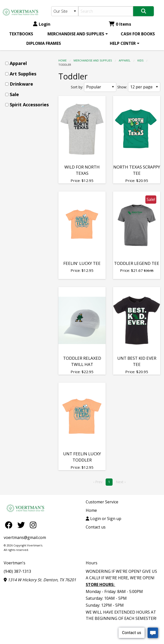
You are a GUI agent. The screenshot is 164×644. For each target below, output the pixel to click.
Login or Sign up (103, 519)
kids (140, 60)
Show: (122, 87)
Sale (14, 94)
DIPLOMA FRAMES (44, 43)
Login (42, 24)
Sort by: (77, 87)
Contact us (96, 527)
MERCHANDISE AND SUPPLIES (76, 34)
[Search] (106, 11)
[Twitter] (22, 525)
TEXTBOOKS (21, 34)
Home (62, 60)
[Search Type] (65, 11)
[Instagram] (33, 525)
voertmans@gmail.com (25, 537)
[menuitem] (21, 34)
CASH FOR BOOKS (138, 34)
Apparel (125, 60)
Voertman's (15, 563)
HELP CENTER (123, 43)
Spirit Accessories (29, 105)
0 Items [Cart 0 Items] (120, 24)
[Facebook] (10, 525)
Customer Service (102, 502)
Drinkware (21, 84)
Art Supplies (23, 74)
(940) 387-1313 (17, 571)
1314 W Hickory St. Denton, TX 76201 (40, 580)
